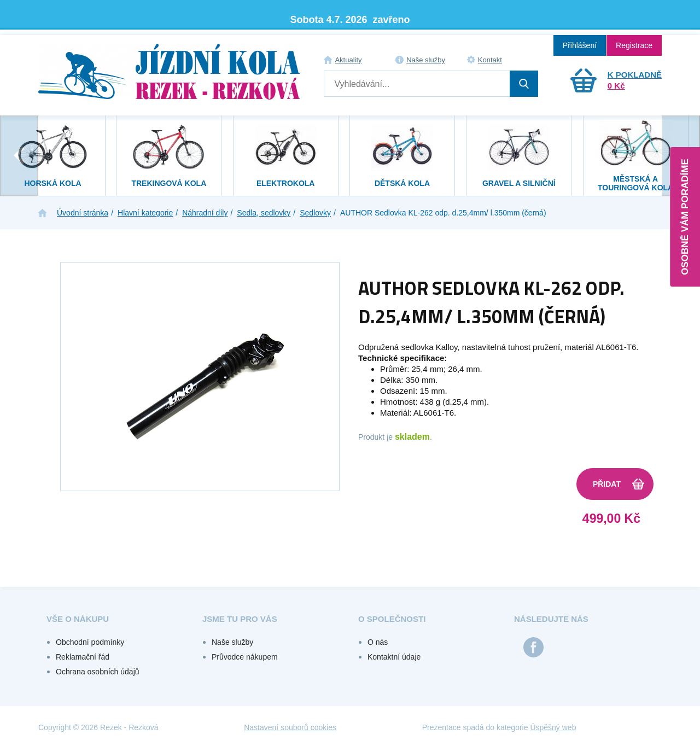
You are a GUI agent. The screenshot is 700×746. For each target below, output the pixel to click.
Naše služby (426, 60)
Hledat (524, 84)
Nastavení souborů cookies (290, 727)
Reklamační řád (83, 657)
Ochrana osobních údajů (98, 672)
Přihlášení (580, 45)
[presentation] (19, 156)
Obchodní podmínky (90, 642)
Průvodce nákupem (245, 657)
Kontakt (490, 60)
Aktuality (348, 60)
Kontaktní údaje (394, 657)
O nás (378, 642)
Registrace (634, 45)
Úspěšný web (553, 727)
